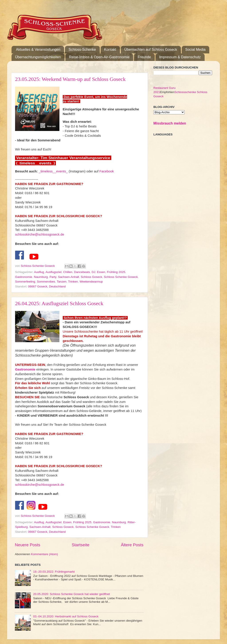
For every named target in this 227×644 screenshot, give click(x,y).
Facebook (107, 171)
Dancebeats (82, 272)
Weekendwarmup (91, 282)
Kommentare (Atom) (45, 554)
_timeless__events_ (53, 171)
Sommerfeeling (25, 282)
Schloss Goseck (91, 277)
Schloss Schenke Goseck (121, 277)
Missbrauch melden (170, 123)
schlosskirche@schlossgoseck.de (40, 234)
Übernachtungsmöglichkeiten (38, 57)
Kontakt (110, 50)
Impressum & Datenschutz (180, 57)
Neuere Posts (27, 545)
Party (53, 277)
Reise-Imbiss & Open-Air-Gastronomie (99, 57)
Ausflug (39, 272)
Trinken (73, 282)
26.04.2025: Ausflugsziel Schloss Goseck (59, 303)
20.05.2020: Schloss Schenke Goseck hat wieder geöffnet (71, 594)
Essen (101, 272)
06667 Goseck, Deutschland (47, 286)
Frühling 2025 (116, 272)
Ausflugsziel (53, 272)
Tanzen (62, 282)
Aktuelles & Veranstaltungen (38, 50)
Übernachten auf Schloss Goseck (151, 50)
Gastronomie (24, 277)
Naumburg (41, 277)
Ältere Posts (132, 545)
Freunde (144, 57)
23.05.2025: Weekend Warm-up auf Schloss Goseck (70, 79)
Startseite (80, 545)
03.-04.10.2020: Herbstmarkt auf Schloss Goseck (66, 616)
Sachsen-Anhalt (68, 277)
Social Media (196, 50)
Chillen (68, 272)
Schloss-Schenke (82, 50)
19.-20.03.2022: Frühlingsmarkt (54, 572)
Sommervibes (46, 282)
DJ (93, 272)
